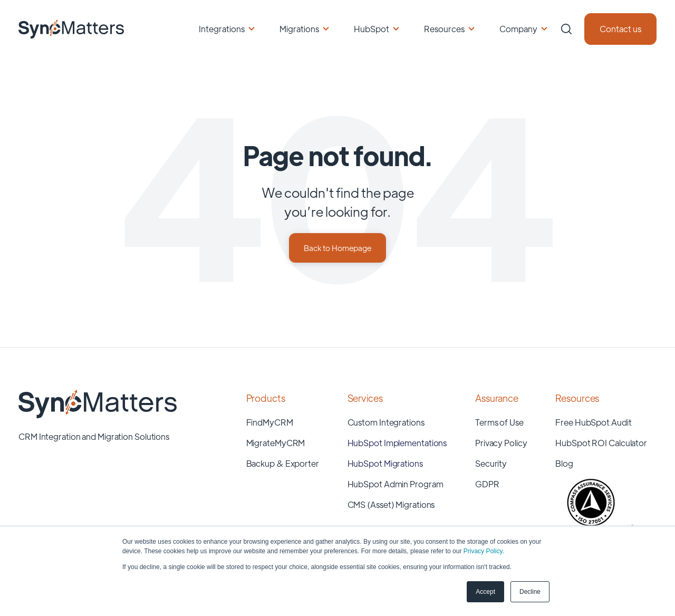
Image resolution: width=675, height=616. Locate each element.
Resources (444, 29)
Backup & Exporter (283, 463)
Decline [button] (530, 592)
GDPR (487, 484)
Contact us (620, 29)
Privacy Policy (483, 551)
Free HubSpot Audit (593, 422)
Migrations (299, 29)
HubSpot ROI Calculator (601, 443)
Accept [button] (485, 592)
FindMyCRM (270, 422)
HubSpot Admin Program (396, 484)
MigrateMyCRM (276, 443)
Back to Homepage (337, 248)
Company (518, 29)
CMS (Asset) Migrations (391, 504)
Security (491, 463)
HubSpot (372, 29)
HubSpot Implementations (397, 443)
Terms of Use (499, 422)
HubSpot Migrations (385, 463)
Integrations (222, 29)
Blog (564, 463)
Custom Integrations (386, 422)
